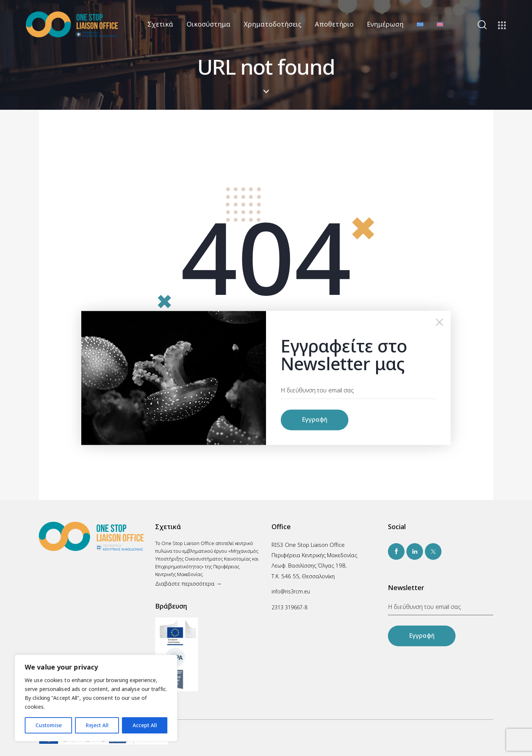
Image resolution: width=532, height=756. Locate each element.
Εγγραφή (422, 636)
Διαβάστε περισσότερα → (188, 583)
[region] (96, 698)
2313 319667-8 (289, 607)
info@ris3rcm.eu (291, 591)
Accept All (145, 725)
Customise (49, 725)
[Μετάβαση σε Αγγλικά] (440, 24)
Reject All (97, 725)
